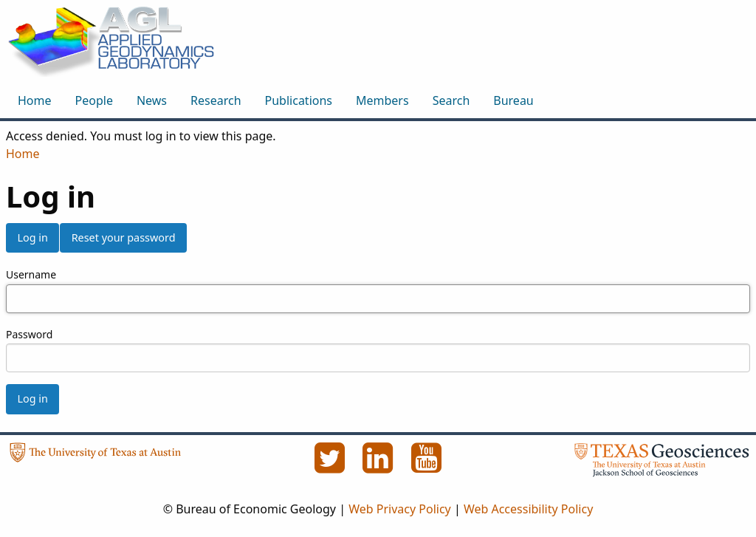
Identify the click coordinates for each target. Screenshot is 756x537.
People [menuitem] (94, 100)
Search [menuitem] (451, 100)
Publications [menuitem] (299, 100)
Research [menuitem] (216, 100)
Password (29, 334)
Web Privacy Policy (400, 509)
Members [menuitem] (382, 100)
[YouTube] (427, 466)
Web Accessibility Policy (528, 509)
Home (23, 154)
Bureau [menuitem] (513, 100)
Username (31, 274)
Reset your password (124, 237)
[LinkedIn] (379, 466)
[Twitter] (331, 466)
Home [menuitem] (35, 100)
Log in (32, 237)
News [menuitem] (152, 100)
